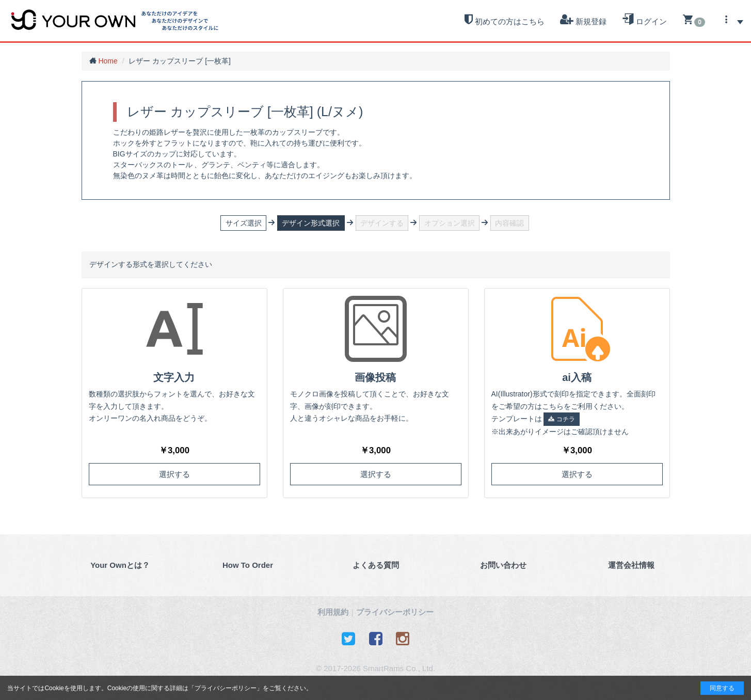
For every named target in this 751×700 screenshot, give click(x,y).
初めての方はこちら (505, 20)
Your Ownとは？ (120, 565)
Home (108, 61)
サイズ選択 (244, 223)
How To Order (248, 565)
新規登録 (583, 20)
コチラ (561, 419)
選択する (174, 474)
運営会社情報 (631, 565)
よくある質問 (376, 565)
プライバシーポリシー (226, 688)
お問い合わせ (503, 565)
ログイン (644, 20)
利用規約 (333, 612)
